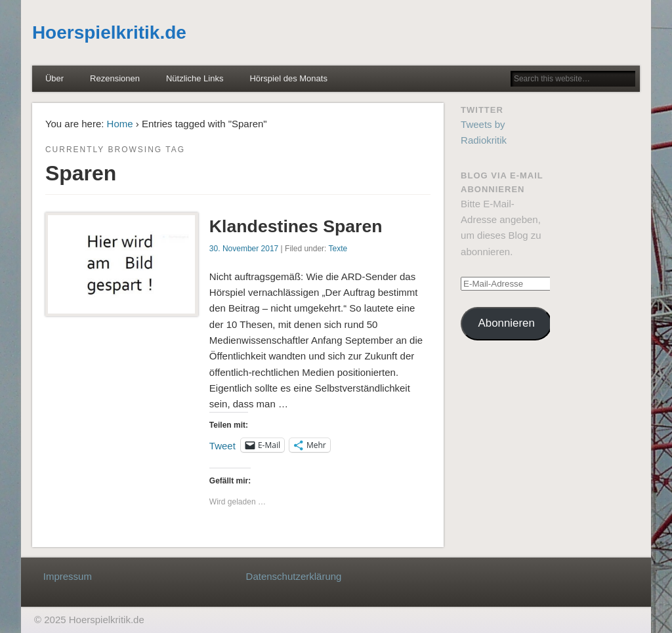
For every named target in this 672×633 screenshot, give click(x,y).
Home (120, 124)
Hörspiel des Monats (288, 78)
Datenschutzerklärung (294, 576)
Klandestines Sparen (296, 226)
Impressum (68, 576)
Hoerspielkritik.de (109, 32)
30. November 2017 (244, 249)
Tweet (222, 445)
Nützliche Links (195, 78)
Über (54, 78)
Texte (338, 249)
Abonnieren (507, 323)
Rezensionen (115, 78)
